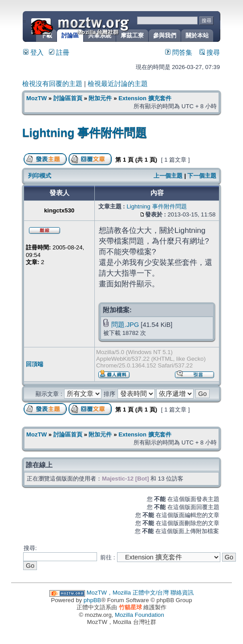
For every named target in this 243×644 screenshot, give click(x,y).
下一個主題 (202, 176)
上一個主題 (168, 176)
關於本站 (197, 35)
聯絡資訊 (182, 593)
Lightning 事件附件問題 (85, 133)
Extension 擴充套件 (145, 98)
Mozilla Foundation (140, 615)
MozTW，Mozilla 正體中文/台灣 (128, 593)
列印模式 (40, 176)
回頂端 (34, 364)
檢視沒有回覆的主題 (52, 84)
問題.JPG (125, 325)
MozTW (101, 26)
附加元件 (100, 98)
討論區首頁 (68, 98)
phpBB (93, 600)
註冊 (59, 53)
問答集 (179, 53)
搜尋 (210, 53)
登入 (33, 53)
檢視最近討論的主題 (118, 84)
